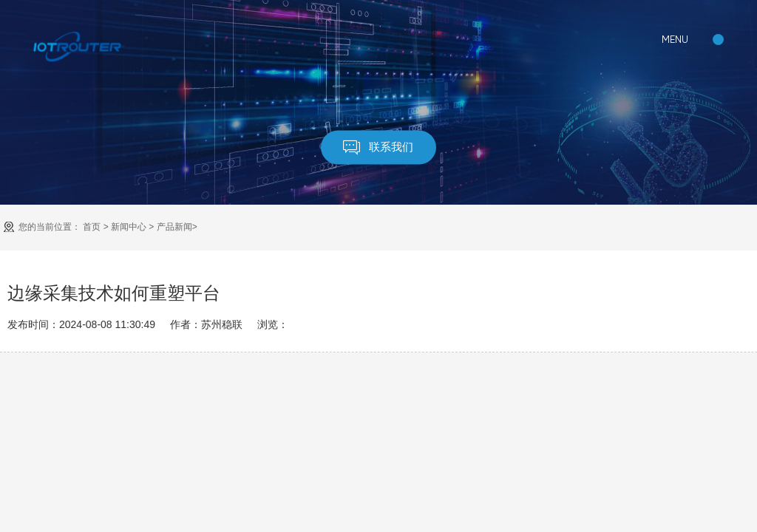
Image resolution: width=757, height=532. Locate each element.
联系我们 (379, 147)
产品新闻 (174, 227)
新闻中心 (129, 227)
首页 (92, 227)
